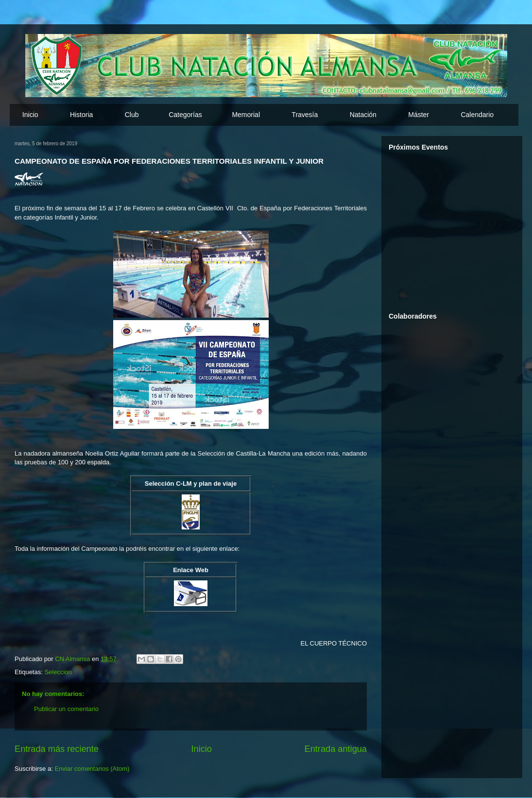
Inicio (30, 115)
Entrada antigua (336, 749)
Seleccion (58, 672)
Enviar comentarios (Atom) (92, 769)
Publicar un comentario (66, 709)
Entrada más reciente (57, 749)
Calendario (477, 115)
